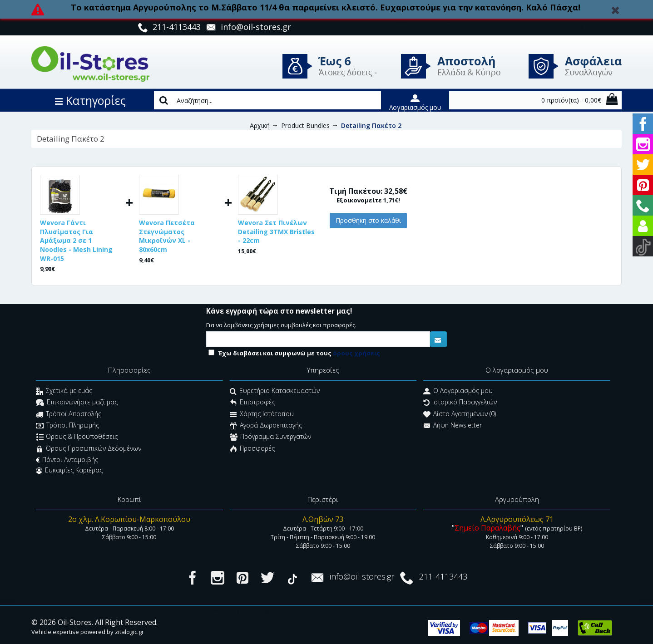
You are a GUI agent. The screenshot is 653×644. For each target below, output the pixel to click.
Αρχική (260, 125)
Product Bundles (305, 125)
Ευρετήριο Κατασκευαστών (275, 391)
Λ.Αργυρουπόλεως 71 (517, 519)
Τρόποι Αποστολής (69, 415)
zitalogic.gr (129, 632)
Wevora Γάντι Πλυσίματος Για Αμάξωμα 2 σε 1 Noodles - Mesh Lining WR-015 (76, 240)
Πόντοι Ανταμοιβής (67, 460)
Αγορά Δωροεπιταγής (266, 426)
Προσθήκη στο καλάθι (368, 220)
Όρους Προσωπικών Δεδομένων (89, 449)
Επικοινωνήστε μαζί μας (77, 403)
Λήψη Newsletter (453, 426)
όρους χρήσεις (356, 353)
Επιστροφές (252, 403)
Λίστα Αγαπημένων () (460, 415)
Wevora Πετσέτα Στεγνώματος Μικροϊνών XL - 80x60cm (167, 236)
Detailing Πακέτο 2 (371, 125)
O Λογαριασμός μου (458, 391)
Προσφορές (252, 449)
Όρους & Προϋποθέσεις (77, 438)
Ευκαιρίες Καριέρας (69, 470)
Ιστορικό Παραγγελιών (460, 403)
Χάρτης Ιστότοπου (262, 415)
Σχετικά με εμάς (64, 391)
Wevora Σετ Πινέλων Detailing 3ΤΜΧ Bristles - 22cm (276, 231)
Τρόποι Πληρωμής (67, 426)
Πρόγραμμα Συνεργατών (270, 438)
